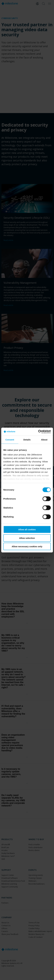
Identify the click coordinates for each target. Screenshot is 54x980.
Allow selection (27, 538)
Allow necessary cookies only (27, 546)
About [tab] (44, 440)
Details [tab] (27, 440)
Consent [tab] (10, 440)
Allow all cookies (27, 529)
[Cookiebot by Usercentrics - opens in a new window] (38, 432)
